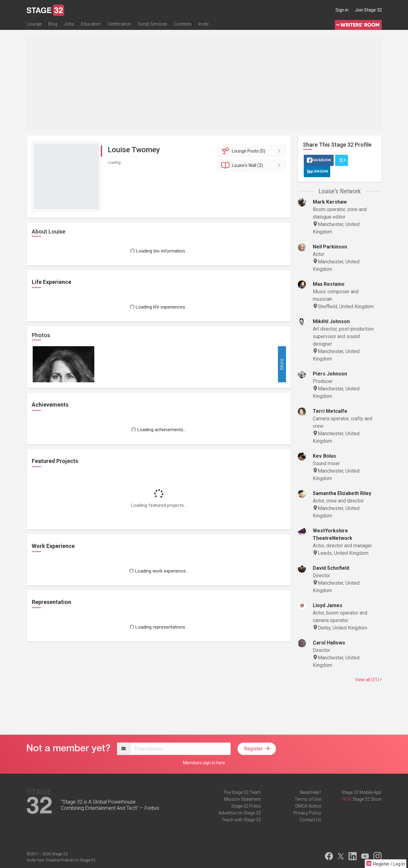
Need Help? (310, 792)
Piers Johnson (330, 374)
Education (91, 24)
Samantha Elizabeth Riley (342, 493)
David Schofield (331, 568)
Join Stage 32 (368, 10)
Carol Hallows (329, 643)
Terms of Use (308, 799)
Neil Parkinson (330, 247)
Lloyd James (328, 605)
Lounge (34, 24)
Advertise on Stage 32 (240, 813)
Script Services (152, 24)
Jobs (69, 24)
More (282, 364)
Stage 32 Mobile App (361, 792)
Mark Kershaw (330, 202)
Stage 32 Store (367, 799)
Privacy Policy (307, 813)
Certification (119, 24)
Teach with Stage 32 (241, 820)
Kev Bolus (324, 456)
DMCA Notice (308, 806)
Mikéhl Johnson (331, 321)
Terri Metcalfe (330, 411)
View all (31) (368, 680)
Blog (53, 24)
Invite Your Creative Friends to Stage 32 (61, 860)
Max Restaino (329, 284)
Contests (183, 24)
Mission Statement (242, 799)
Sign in (342, 10)
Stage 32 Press (246, 806)
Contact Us (310, 820)
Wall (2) (252, 165)
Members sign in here (204, 763)
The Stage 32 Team (242, 792)
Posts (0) (252, 151)
